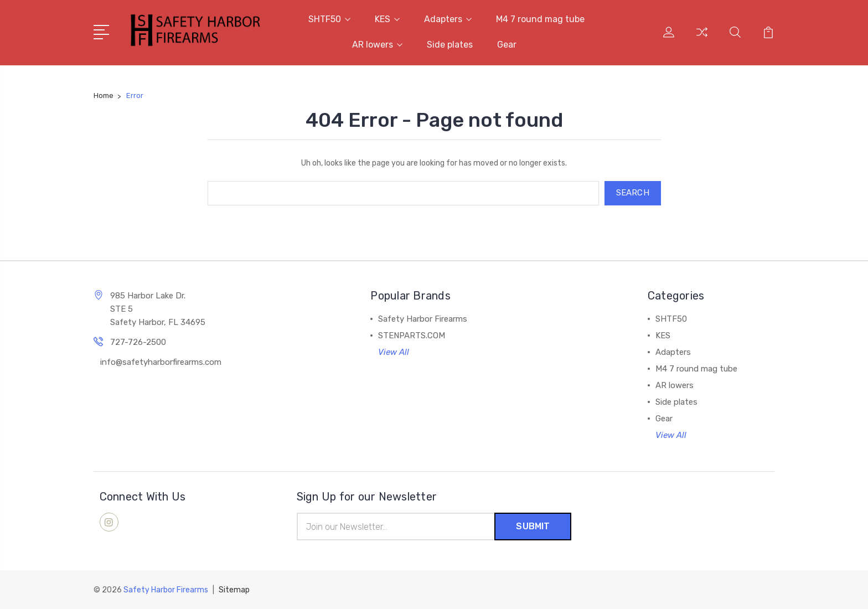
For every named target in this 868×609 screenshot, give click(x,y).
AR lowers (377, 45)
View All (394, 352)
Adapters (448, 19)
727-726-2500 (138, 342)
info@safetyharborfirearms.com (161, 362)
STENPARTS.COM (412, 336)
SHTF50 (329, 19)
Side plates (450, 45)
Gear (507, 45)
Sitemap (234, 590)
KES (387, 19)
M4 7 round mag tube (540, 19)
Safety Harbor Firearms (423, 319)
